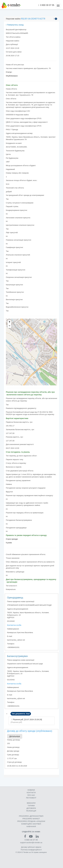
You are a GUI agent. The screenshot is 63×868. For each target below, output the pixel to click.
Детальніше (15, 736)
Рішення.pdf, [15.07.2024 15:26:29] (27, 720)
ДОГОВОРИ (31, 808)
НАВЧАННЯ (31, 826)
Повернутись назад (15, 25)
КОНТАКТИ (31, 793)
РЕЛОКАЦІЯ (31, 811)
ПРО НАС (31, 795)
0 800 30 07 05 (46, 5)
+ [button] (9, 322)
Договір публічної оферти (31, 847)
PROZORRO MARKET (31, 819)
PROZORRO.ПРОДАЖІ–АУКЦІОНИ (31, 821)
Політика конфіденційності (31, 850)
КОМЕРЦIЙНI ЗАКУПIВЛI (31, 824)
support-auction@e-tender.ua (31, 843)
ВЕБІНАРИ (31, 803)
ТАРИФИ (31, 806)
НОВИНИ (31, 790)
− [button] (9, 326)
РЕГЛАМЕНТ (31, 798)
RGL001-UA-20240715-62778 (33, 19)
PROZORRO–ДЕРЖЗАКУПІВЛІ (31, 816)
